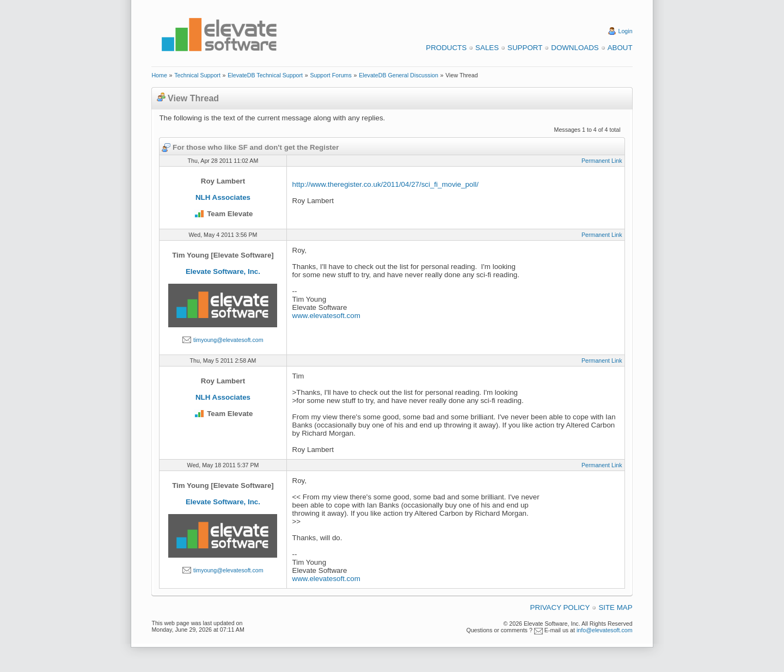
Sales (487, 48)
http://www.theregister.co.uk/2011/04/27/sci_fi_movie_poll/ (385, 184)
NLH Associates (223, 197)
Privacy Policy (560, 607)
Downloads (575, 48)
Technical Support (197, 75)
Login (626, 31)
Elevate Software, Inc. (223, 271)
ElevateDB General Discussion (399, 75)
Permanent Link (602, 161)
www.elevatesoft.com (326, 316)
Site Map (615, 607)
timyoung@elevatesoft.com (228, 340)
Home (159, 75)
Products (446, 48)
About (620, 48)
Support (525, 48)
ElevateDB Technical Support (265, 75)
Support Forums (330, 75)
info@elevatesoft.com (605, 630)
